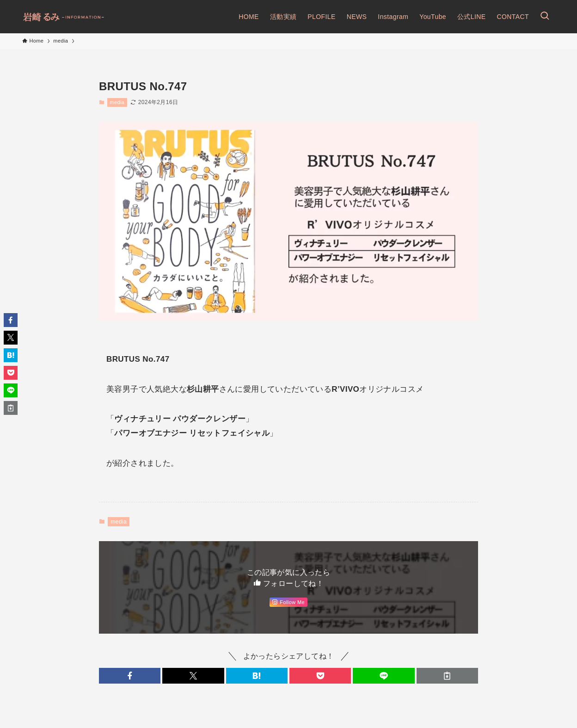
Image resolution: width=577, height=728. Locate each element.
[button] (130, 676)
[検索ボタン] (545, 17)
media (117, 102)
